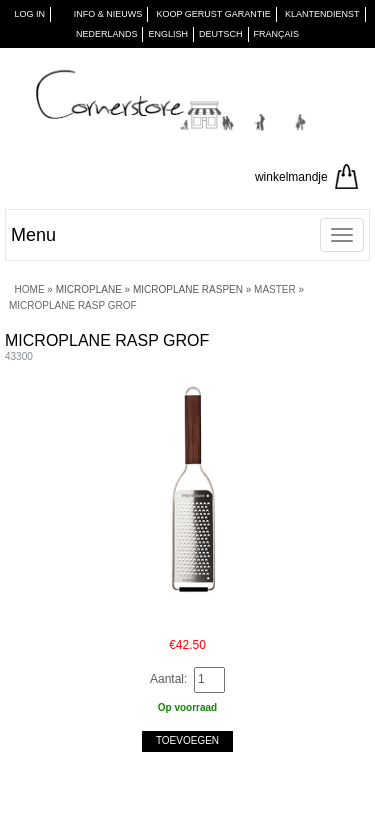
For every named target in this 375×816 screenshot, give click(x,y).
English (168, 34)
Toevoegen (187, 740)
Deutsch (221, 34)
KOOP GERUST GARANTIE (214, 14)
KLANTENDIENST (322, 14)
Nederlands (107, 34)
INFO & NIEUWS (108, 14)
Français (277, 34)
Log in (29, 14)
